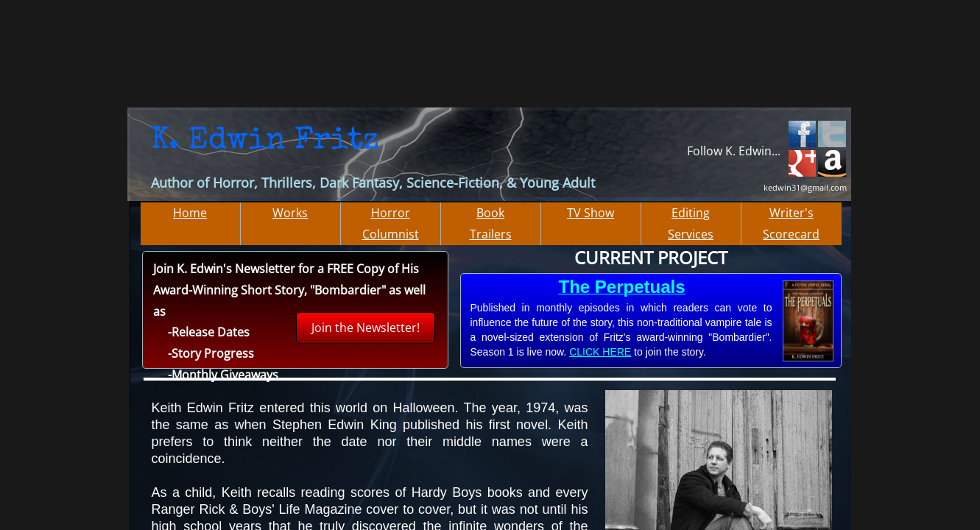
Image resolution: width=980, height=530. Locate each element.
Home (190, 213)
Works (290, 213)
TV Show (591, 213)
